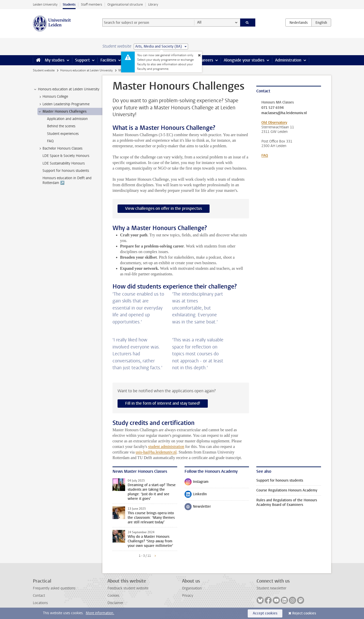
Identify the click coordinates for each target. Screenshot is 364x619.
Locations (40, 603)
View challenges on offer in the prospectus (164, 208)
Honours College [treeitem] (53, 97)
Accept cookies (265, 613)
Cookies (113, 596)
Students (69, 4)
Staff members (92, 4)
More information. (100, 613)
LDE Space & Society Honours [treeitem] (66, 156)
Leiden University (45, 4)
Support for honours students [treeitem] (66, 171)
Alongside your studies (244, 60)
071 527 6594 (272, 108)
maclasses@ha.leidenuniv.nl (284, 113)
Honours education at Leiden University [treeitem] (66, 89)
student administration (166, 447)
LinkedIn (196, 495)
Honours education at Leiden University (86, 70)
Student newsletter (271, 588)
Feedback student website (128, 588)
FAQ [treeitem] (50, 141)
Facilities (108, 60)
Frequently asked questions (54, 588)
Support (82, 60)
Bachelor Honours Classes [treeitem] (60, 149)
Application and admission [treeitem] (67, 119)
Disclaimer (115, 603)
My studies (55, 60)
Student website (44, 70)
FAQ (265, 156)
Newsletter (198, 508)
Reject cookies (304, 613)
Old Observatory (274, 123)
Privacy (188, 596)
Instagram (197, 483)
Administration (288, 60)
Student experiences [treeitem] (63, 134)
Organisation (192, 588)
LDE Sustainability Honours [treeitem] (64, 163)
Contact (39, 596)
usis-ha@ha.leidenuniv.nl (156, 452)
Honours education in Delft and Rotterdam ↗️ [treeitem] (67, 180)
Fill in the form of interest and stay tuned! (163, 403)
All (199, 22)
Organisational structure (125, 4)
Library (153, 4)
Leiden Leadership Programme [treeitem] (64, 104)
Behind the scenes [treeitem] (61, 126)
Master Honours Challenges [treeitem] (62, 112)
